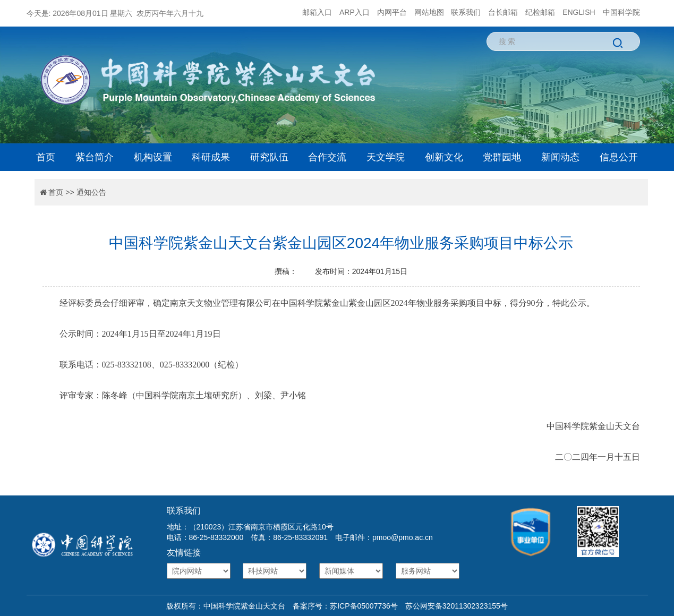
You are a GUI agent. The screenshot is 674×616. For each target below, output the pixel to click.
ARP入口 (355, 12)
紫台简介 (95, 157)
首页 (46, 157)
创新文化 (444, 157)
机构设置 (153, 157)
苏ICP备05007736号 (364, 606)
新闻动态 (560, 157)
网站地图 (429, 12)
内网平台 (392, 12)
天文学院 (386, 157)
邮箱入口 (317, 12)
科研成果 (211, 157)
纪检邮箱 (540, 12)
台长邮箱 (503, 12)
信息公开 (619, 157)
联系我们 (466, 12)
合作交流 (327, 157)
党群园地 (502, 157)
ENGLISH (579, 12)
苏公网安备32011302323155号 (453, 606)
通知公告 (91, 192)
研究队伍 (269, 157)
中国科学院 (621, 12)
